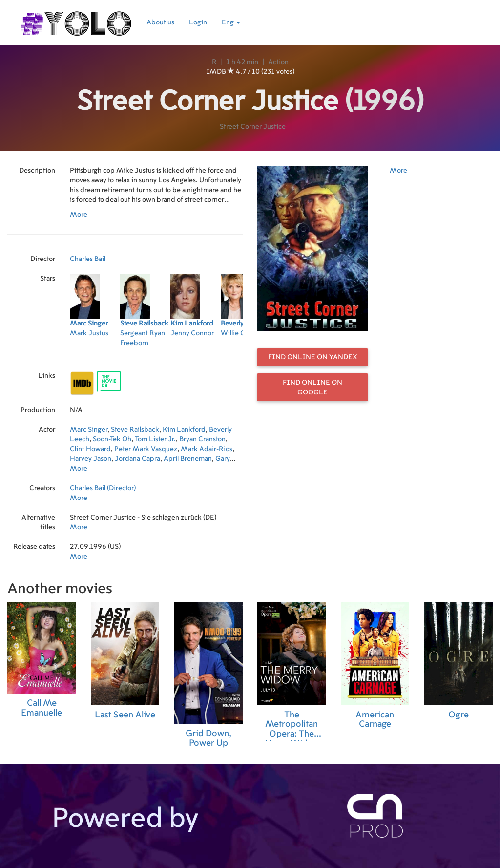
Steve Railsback (135, 430)
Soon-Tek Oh (112, 439)
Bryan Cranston (202, 439)
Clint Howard (90, 449)
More (79, 215)
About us (160, 22)
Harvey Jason (91, 459)
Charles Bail (88, 259)
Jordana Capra (137, 459)
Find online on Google (312, 388)
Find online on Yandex (313, 357)
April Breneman (188, 459)
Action (278, 62)
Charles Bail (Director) (103, 488)
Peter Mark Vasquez (146, 449)
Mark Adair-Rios (207, 449)
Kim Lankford (184, 430)
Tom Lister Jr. (155, 439)
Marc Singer (89, 430)
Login (198, 22)
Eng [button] (231, 22)
